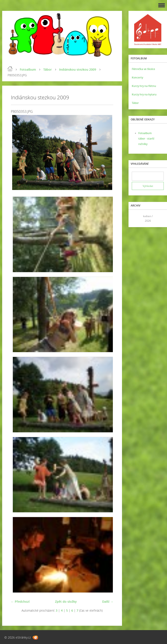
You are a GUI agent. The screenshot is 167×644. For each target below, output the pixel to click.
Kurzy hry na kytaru (144, 94)
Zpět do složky (66, 602)
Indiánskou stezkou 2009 (78, 69)
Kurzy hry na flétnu (144, 86)
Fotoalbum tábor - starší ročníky (146, 139)
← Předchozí (20, 602)
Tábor (48, 69)
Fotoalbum (28, 69)
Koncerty (137, 77)
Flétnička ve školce (143, 69)
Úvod (10, 69)
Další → (108, 602)
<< (137, 218)
